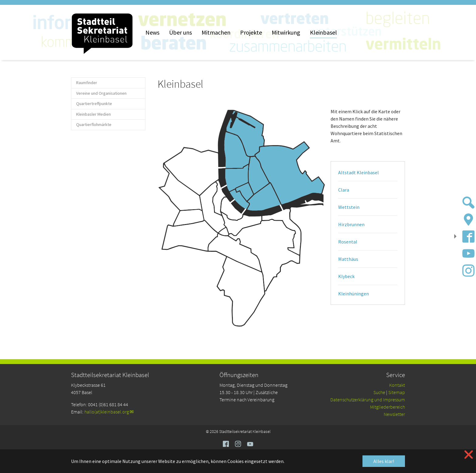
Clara (344, 190)
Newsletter (394, 414)
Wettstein (349, 207)
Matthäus (348, 259)
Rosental (348, 242)
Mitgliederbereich (388, 407)
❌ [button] (469, 455)
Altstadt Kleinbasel (359, 172)
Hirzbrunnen (351, 224)
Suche (379, 392)
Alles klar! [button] (384, 461)
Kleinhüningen (354, 294)
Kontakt (397, 385)
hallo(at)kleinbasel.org (107, 412)
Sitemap (397, 392)
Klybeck (346, 276)
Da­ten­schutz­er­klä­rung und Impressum (368, 400)
